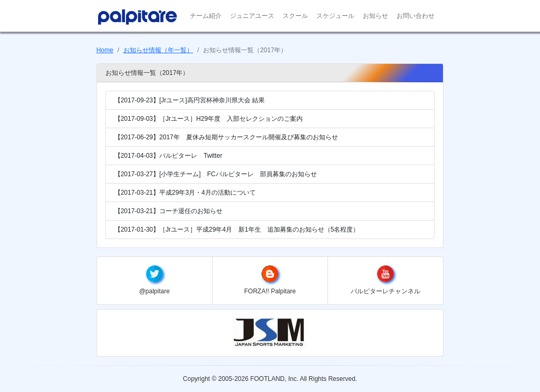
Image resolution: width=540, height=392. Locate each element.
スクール (295, 16)
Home (105, 50)
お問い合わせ (416, 16)
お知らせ (375, 16)
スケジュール (335, 16)
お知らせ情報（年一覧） (158, 50)
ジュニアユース (252, 16)
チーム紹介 (206, 16)
